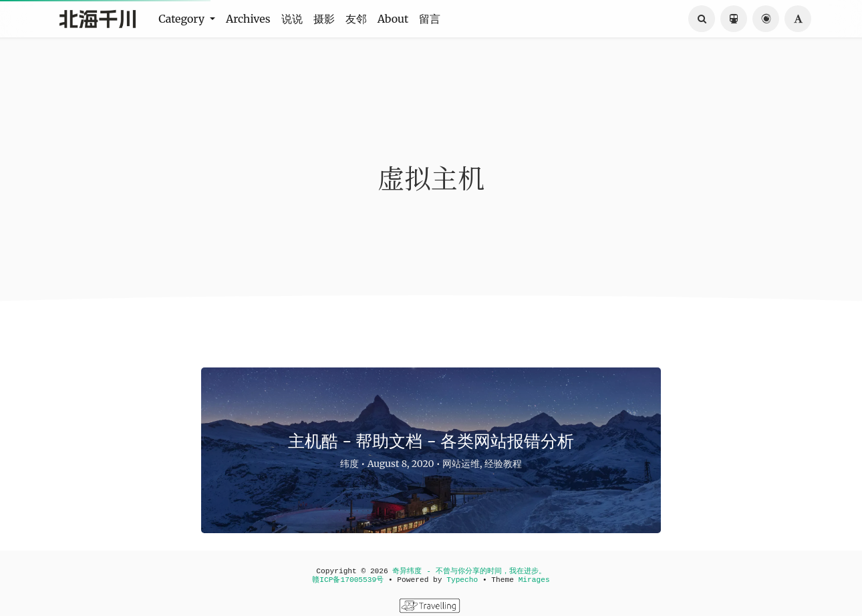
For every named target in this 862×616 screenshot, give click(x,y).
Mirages (534, 580)
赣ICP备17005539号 (348, 580)
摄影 (324, 19)
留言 (430, 19)
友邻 (356, 19)
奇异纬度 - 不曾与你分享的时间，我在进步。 (469, 571)
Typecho (462, 580)
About (393, 19)
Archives (248, 19)
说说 (292, 19)
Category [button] (183, 19)
